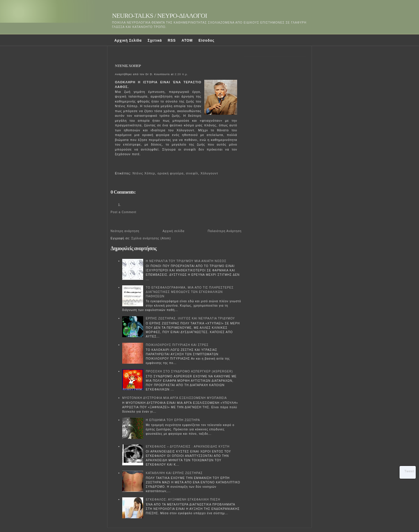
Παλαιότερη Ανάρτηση (225, 231)
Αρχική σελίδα (174, 231)
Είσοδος (206, 40)
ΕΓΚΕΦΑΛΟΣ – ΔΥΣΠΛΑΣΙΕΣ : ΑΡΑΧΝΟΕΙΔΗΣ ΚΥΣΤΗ (188, 447)
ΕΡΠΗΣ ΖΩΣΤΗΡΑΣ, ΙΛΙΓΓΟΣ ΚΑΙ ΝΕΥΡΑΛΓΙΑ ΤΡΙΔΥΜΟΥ (190, 318)
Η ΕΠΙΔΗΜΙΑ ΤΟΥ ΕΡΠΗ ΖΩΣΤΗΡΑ (173, 420)
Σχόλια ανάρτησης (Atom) (151, 238)
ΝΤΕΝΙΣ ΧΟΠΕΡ (128, 66)
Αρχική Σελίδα (128, 40)
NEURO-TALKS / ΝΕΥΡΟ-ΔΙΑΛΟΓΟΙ (159, 16)
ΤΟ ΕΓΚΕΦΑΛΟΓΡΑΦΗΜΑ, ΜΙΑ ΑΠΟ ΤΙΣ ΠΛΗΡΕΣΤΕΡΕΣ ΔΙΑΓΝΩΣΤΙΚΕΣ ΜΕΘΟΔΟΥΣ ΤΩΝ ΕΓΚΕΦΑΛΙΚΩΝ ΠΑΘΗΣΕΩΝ (190, 292)
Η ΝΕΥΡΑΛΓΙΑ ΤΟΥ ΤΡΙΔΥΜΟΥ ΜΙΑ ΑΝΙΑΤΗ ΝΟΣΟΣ (186, 261)
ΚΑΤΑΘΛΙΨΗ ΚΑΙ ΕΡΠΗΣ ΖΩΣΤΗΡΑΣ (174, 473)
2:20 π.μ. (181, 74)
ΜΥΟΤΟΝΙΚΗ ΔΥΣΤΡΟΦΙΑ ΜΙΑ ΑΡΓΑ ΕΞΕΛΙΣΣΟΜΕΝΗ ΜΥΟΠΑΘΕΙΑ (175, 398)
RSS (172, 40)
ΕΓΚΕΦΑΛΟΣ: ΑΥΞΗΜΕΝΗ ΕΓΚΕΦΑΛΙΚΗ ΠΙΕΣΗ (183, 500)
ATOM (187, 40)
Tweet (409, 471)
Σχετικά (155, 40)
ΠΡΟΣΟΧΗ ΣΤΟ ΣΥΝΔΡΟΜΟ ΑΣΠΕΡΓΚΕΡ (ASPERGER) (189, 371)
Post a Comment (123, 212)
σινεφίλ (192, 173)
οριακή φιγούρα (171, 173)
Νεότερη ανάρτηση (125, 231)
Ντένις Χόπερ (144, 173)
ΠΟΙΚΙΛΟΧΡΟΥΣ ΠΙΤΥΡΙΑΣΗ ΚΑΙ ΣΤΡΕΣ (177, 345)
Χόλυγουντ (209, 173)
